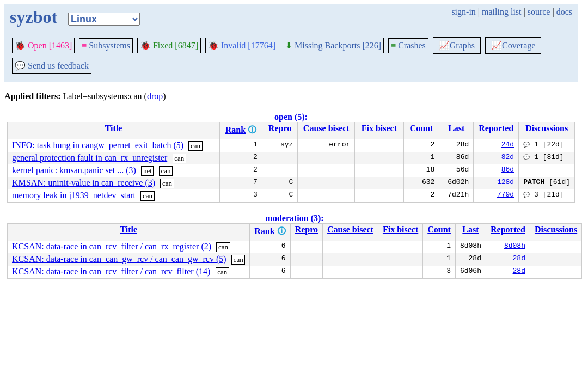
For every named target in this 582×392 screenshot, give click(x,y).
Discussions (547, 128)
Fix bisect (379, 128)
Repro (280, 128)
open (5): (291, 117)
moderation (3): (295, 218)
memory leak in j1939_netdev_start (74, 195)
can (195, 146)
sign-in (463, 12)
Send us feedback (52, 66)
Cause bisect (326, 128)
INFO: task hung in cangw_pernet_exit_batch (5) (98, 145)
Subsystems (106, 45)
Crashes (408, 45)
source (539, 12)
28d (519, 259)
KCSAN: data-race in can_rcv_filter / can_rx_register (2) (112, 246)
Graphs (457, 45)
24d (508, 145)
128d (506, 183)
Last (456, 128)
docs (564, 12)
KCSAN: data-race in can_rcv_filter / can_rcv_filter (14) (111, 271)
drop (155, 96)
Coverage (513, 45)
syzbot (33, 17)
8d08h (515, 247)
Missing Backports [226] (333, 45)
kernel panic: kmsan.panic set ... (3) (74, 170)
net (148, 171)
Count (422, 128)
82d (508, 158)
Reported (496, 128)
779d (506, 195)
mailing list (501, 12)
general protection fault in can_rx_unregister (90, 158)
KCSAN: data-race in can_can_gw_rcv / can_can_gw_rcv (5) (119, 259)
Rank (235, 130)
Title (114, 128)
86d (508, 170)
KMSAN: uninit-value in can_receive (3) (84, 183)
